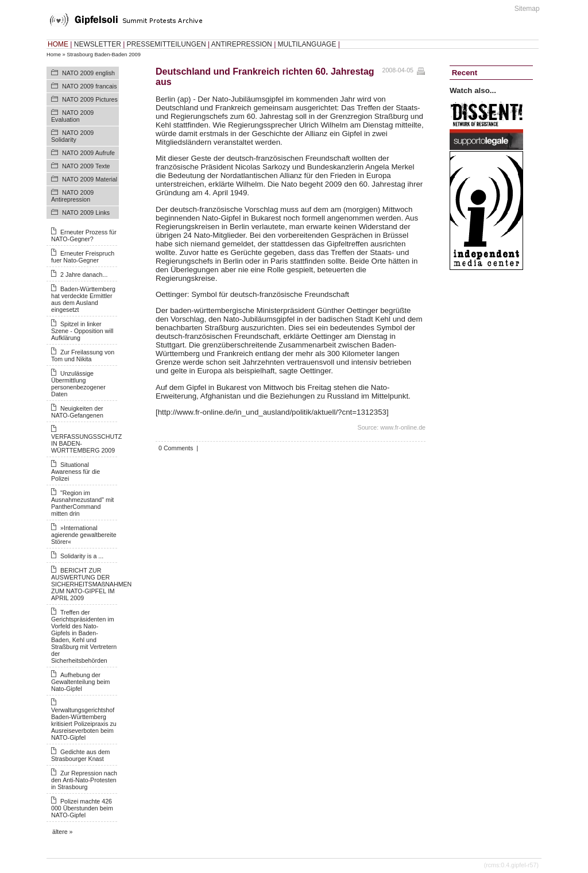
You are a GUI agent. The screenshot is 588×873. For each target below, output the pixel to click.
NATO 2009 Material (90, 179)
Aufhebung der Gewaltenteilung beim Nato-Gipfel (80, 682)
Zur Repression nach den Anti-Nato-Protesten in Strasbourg (84, 780)
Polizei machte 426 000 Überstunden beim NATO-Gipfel (82, 808)
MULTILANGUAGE (307, 44)
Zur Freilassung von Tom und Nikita (83, 356)
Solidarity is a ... (82, 556)
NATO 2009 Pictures (90, 99)
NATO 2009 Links (86, 213)
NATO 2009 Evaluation (72, 116)
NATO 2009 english (88, 73)
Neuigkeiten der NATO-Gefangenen (77, 412)
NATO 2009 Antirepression (72, 196)
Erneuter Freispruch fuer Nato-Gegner (83, 257)
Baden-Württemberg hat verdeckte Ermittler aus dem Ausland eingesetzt (83, 299)
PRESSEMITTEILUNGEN (167, 44)
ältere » (63, 832)
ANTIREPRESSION (242, 44)
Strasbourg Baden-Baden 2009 (104, 55)
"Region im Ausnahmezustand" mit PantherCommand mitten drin (82, 503)
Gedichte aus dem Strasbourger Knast (80, 755)
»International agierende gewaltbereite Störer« (84, 535)
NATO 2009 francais (90, 86)
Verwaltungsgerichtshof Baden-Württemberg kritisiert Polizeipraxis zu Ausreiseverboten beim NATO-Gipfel (84, 724)
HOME (58, 44)
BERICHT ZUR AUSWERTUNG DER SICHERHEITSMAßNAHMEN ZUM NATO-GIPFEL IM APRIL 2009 (91, 584)
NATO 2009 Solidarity (72, 136)
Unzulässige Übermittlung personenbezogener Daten (78, 384)
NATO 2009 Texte (86, 166)
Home (54, 55)
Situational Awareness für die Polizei (76, 472)
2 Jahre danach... (84, 275)
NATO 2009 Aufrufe (88, 153)
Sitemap (527, 9)
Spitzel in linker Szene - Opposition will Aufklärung (82, 331)
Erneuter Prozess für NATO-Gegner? (84, 235)
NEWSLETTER (98, 44)
